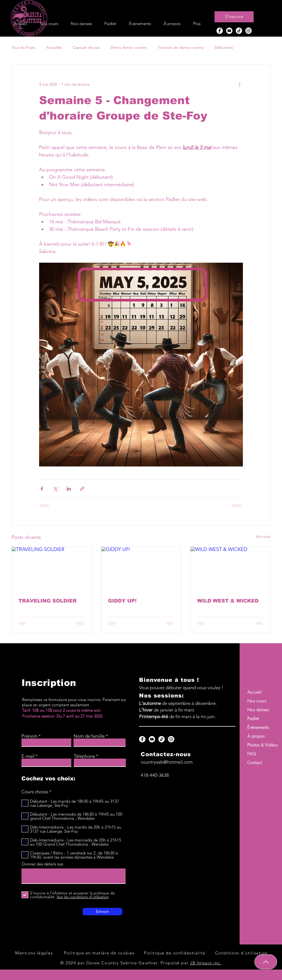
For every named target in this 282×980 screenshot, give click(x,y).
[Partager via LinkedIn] (69, 489)
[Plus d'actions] (240, 84)
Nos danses (258, 710)
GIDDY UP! (122, 601)
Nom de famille (89, 736)
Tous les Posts (23, 47)
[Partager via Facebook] (42, 489)
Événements (258, 727)
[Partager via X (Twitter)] (55, 489)
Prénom (29, 736)
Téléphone (84, 756)
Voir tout (263, 536)
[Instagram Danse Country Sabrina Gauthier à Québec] (249, 31)
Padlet (253, 719)
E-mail (28, 756)
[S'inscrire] (234, 17)
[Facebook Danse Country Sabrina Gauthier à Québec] (220, 31)
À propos (256, 736)
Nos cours (257, 701)
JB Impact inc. (206, 963)
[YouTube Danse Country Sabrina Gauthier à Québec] (229, 31)
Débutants (224, 47)
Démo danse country (129, 47)
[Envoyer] (102, 912)
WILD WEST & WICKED (228, 601)
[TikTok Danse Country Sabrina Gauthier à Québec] (239, 31)
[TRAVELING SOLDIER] (52, 569)
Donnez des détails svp (43, 864)
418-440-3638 (155, 775)
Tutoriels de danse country (181, 47)
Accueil (254, 692)
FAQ (252, 754)
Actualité (54, 47)
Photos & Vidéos (261, 745)
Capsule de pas (86, 47)
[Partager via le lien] (82, 489)
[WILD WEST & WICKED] (230, 569)
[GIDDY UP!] (141, 569)
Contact (255, 763)
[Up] (266, 962)
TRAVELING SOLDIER (48, 601)
